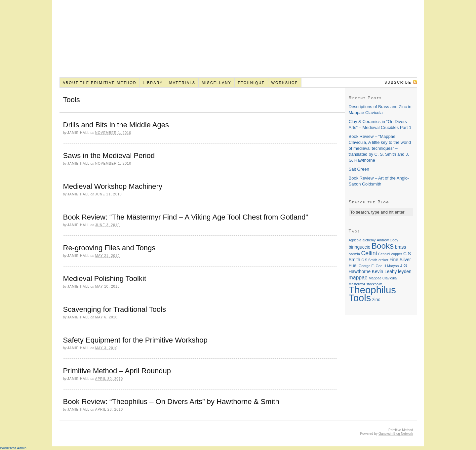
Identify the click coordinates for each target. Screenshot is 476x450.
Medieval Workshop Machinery (113, 186)
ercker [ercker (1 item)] (383, 260)
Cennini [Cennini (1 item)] (384, 254)
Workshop (285, 83)
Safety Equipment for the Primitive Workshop (135, 340)
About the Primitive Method (99, 83)
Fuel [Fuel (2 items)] (353, 266)
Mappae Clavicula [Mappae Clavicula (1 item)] (383, 278)
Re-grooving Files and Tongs (109, 248)
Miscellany (217, 83)
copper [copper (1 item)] (397, 254)
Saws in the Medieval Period (109, 156)
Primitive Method (238, 42)
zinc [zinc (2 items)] (376, 300)
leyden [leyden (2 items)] (405, 272)
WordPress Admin (13, 448)
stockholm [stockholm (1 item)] (374, 284)
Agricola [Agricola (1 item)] (355, 240)
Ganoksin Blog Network (396, 434)
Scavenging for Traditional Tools (115, 309)
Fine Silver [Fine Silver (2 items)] (400, 260)
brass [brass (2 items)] (401, 247)
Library (153, 83)
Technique (251, 83)
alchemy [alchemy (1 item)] (369, 240)
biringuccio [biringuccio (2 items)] (360, 247)
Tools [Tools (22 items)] (360, 298)
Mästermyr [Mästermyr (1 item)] (357, 284)
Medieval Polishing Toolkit (105, 279)
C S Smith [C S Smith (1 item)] (369, 260)
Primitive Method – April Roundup (117, 371)
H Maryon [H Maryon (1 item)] (391, 266)
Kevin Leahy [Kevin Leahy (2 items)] (384, 272)
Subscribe (398, 82)
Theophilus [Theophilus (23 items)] (372, 290)
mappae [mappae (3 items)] (358, 278)
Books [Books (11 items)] (383, 246)
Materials (182, 83)
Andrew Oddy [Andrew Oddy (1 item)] (388, 240)
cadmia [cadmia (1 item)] (354, 254)
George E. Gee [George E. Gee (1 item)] (371, 266)
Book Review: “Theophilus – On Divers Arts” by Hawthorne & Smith (171, 402)
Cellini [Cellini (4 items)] (369, 253)
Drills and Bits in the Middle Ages (116, 125)
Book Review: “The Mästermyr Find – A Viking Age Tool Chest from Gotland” (186, 217)
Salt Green (359, 169)
